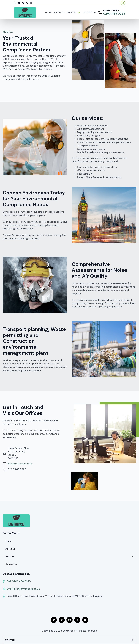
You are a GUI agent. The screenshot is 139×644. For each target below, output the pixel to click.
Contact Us (89, 12)
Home (48, 12)
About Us (59, 12)
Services (72, 12)
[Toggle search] (123, 3)
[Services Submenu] (79, 12)
